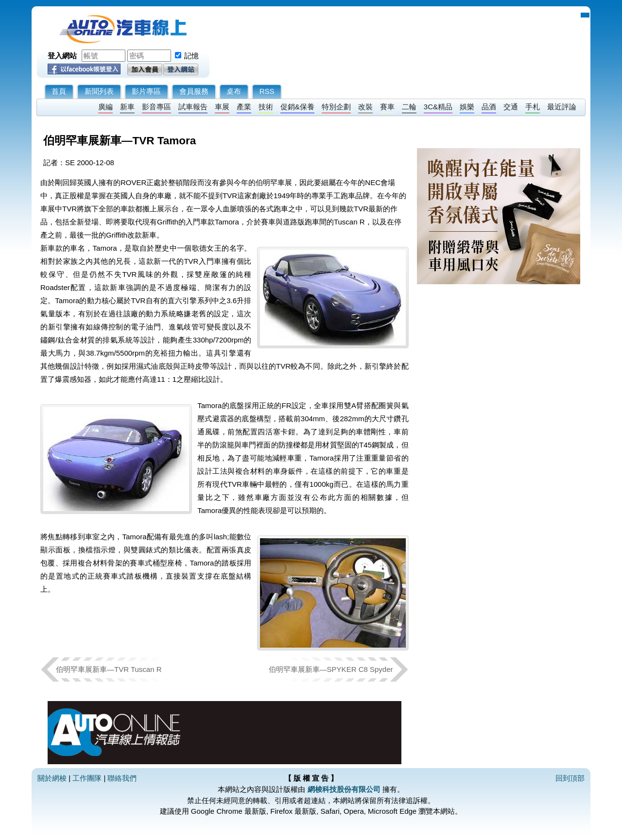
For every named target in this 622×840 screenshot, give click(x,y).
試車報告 (193, 107)
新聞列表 (99, 91)
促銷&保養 (297, 107)
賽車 (387, 107)
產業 (244, 107)
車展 (222, 107)
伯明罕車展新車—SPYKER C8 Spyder (331, 669)
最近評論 (562, 107)
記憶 (191, 56)
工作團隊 (87, 778)
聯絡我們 (122, 778)
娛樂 (467, 107)
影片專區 (146, 91)
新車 (127, 107)
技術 (266, 107)
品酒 (489, 107)
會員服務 (194, 91)
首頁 (59, 91)
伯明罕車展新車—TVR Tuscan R (109, 669)
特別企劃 (336, 107)
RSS (267, 91)
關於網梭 (52, 778)
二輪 (409, 107)
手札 (533, 107)
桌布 (234, 91)
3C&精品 (438, 107)
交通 (511, 107)
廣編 (105, 107)
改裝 (365, 107)
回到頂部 (570, 778)
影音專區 (156, 107)
